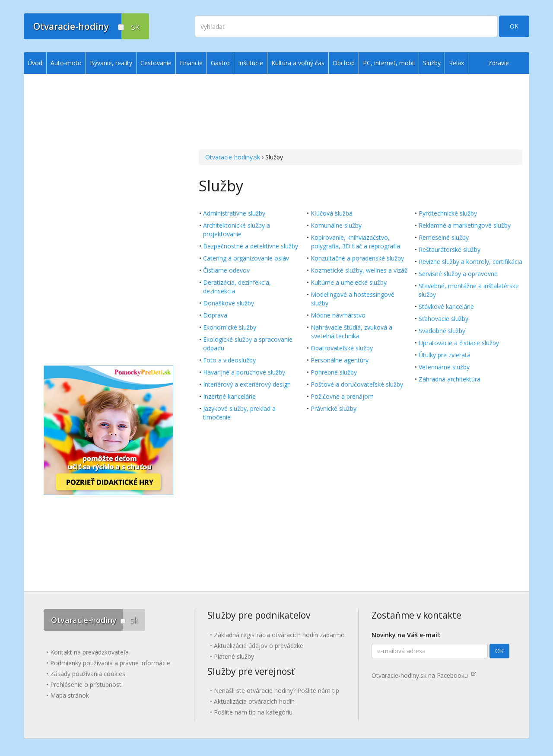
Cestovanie (156, 63)
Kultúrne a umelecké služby (349, 282)
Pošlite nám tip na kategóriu (253, 712)
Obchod (344, 63)
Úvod (35, 63)
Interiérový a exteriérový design (247, 384)
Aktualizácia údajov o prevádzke (259, 646)
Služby (432, 63)
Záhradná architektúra (450, 379)
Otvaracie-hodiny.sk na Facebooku (424, 675)
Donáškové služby (229, 303)
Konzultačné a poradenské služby (357, 258)
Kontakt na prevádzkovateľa (89, 652)
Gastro (220, 63)
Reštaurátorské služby (450, 249)
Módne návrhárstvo (338, 315)
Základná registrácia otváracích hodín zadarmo (279, 635)
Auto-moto (66, 63)
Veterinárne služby (444, 367)
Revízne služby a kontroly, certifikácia (470, 262)
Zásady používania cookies (88, 674)
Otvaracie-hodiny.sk (233, 157)
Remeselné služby (444, 237)
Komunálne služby (336, 225)
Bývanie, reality (111, 63)
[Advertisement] (361, 113)
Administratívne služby (234, 213)
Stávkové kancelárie (446, 307)
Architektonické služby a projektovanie (237, 230)
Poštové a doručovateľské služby (357, 384)
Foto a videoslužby (229, 360)
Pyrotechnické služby (448, 213)
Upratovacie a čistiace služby (459, 343)
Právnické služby (334, 408)
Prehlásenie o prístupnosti (86, 685)
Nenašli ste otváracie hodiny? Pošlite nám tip (276, 691)
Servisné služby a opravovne (458, 274)
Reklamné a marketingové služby (465, 225)
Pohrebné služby (334, 372)
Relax (456, 63)
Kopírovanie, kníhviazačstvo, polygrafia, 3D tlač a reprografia (355, 242)
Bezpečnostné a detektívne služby (251, 246)
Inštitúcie (251, 63)
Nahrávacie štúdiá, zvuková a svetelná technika (351, 332)
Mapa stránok (70, 695)
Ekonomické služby (230, 327)
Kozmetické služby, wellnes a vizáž (359, 270)
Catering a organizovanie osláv (246, 258)
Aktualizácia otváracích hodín (254, 701)
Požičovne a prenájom (342, 396)
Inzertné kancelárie (229, 396)
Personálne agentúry (340, 360)
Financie (191, 63)
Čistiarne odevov (226, 270)
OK (514, 26)
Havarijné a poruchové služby (244, 372)
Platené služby (234, 656)
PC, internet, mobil (389, 63)
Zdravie (499, 63)
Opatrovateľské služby (342, 348)
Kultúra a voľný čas (298, 63)
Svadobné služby (442, 331)
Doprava (215, 315)
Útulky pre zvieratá (445, 355)
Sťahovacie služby (443, 319)
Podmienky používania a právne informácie (110, 663)
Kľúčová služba (332, 213)
